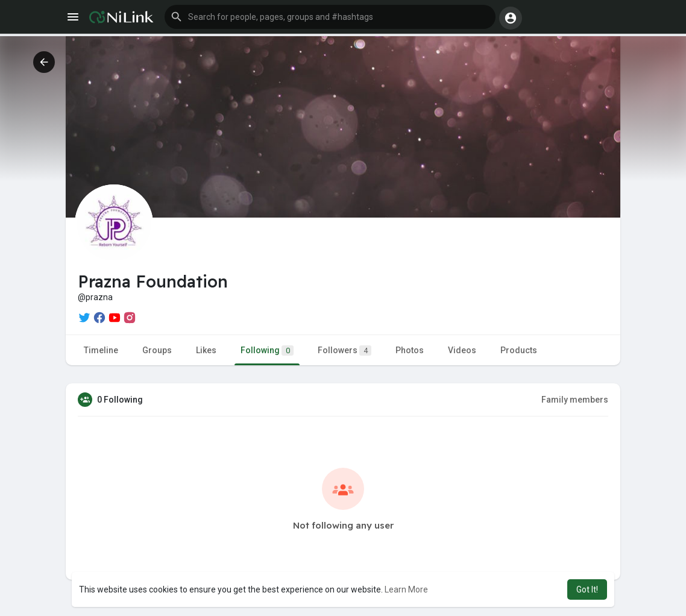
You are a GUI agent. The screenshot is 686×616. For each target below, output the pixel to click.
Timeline (101, 350)
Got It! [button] (587, 589)
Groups (157, 350)
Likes (206, 350)
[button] (330, 17)
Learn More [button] (406, 589)
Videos (462, 350)
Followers (345, 350)
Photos (410, 350)
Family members (575, 400)
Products (519, 350)
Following (267, 350)
